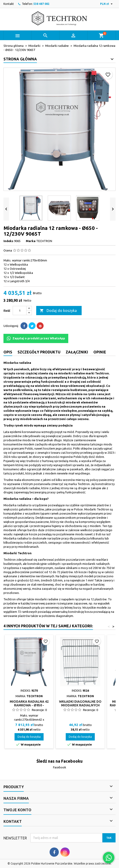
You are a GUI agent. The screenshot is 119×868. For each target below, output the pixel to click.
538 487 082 (41, 4)
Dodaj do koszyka (58, 311)
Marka (31, 241)
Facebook (60, 767)
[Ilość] (20, 311)
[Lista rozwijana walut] (107, 4)
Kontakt (9, 4)
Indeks (8, 241)
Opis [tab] (8, 352)
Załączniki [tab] (77, 352)
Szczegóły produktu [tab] (39, 352)
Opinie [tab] (100, 352)
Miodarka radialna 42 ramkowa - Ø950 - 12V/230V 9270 (29, 705)
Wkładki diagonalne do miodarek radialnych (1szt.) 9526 (80, 705)
